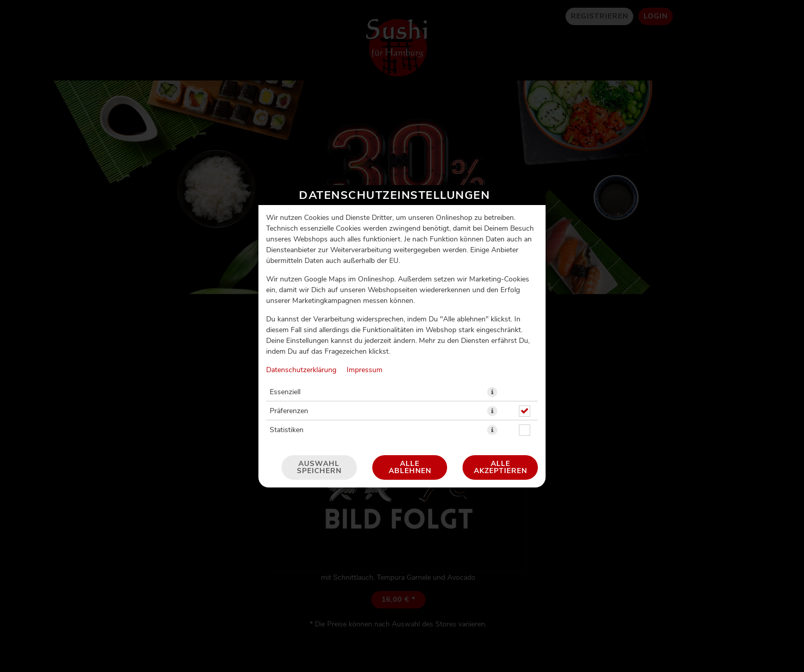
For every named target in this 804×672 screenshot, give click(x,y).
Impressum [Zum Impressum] (365, 370)
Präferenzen (289, 411)
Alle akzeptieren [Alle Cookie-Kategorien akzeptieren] (500, 467)
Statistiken (287, 430)
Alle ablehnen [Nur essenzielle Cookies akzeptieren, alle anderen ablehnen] (410, 467)
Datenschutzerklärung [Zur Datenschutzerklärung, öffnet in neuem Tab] (301, 370)
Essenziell (285, 392)
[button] (492, 392)
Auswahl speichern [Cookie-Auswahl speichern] (319, 467)
